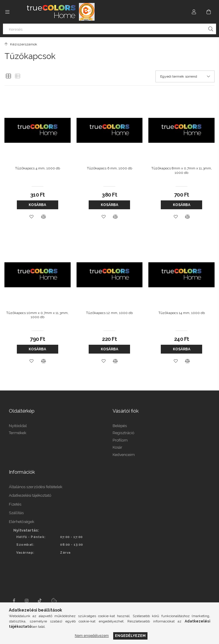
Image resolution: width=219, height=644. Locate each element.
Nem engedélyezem (92, 636)
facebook (14, 601)
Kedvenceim (124, 455)
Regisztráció (123, 433)
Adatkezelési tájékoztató (30, 495)
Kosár (117, 447)
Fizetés (15, 504)
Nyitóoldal (18, 426)
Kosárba (37, 205)
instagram (27, 601)
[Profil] (194, 12)
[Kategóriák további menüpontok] (7, 12)
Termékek (18, 433)
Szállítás (16, 513)
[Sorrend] (185, 76)
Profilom (120, 440)
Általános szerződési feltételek (36, 487)
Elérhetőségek (22, 522)
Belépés (120, 426)
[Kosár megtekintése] (209, 12)
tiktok (40, 601)
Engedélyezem (130, 636)
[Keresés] (109, 29)
